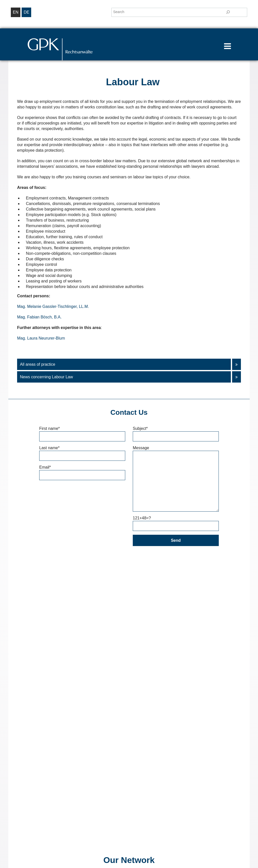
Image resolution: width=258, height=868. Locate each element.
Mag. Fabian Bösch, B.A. (39, 317)
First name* (82, 432)
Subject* (176, 432)
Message (176, 451)
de (26, 12)
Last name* (82, 452)
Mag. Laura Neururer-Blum (41, 338)
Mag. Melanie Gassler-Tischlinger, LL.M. (53, 306)
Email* (82, 471)
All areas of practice (127, 364)
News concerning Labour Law (127, 377)
